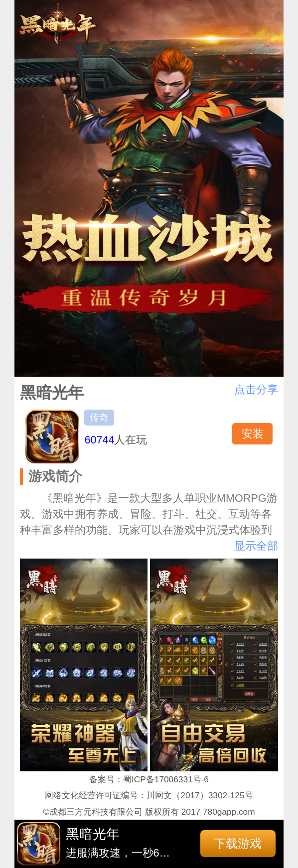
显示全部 (256, 546)
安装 (253, 434)
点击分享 (256, 389)
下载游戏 (238, 843)
